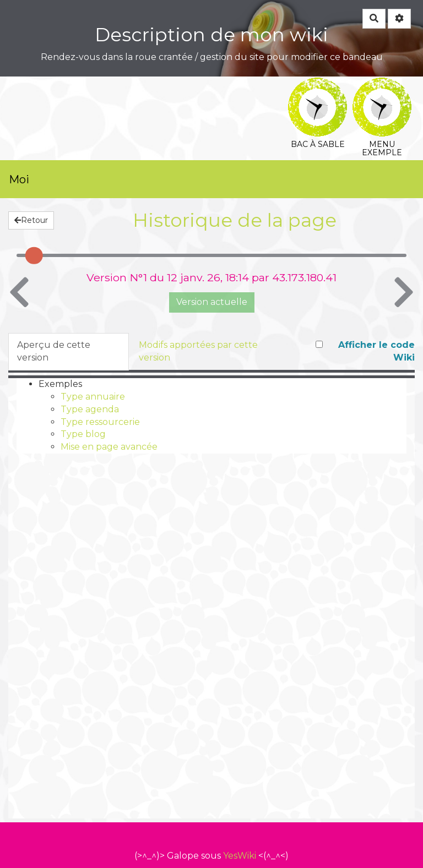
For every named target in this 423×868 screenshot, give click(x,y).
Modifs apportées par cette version (198, 351)
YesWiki (240, 856)
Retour (31, 220)
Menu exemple (382, 85)
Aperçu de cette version (54, 351)
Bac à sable (318, 85)
